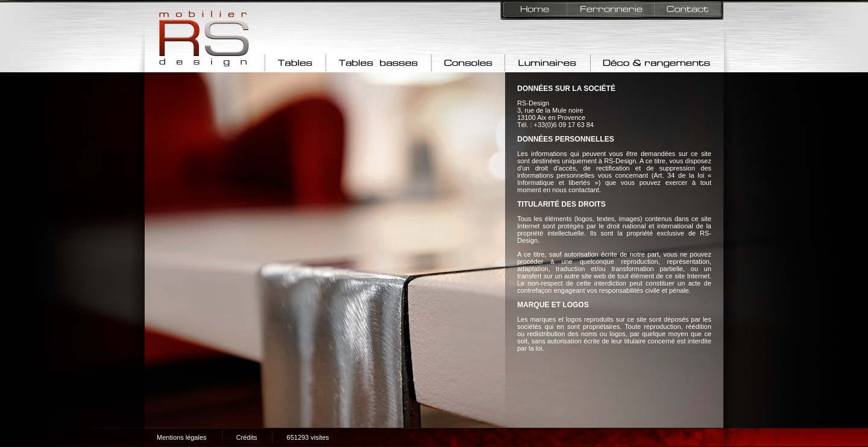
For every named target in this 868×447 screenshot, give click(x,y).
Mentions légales (182, 437)
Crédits (247, 437)
